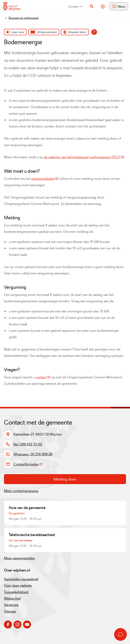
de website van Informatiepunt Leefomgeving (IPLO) (84, 157)
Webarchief (12, 598)
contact (43, 377)
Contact (75, 6)
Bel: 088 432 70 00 (28, 444)
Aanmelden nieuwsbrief (21, 579)
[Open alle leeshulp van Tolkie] (94, 32)
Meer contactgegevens (21, 491)
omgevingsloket (45, 179)
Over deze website (18, 585)
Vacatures (11, 605)
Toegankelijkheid (16, 592)
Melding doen (65, 479)
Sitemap (10, 611)
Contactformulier (28, 464)
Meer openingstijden (19, 558)
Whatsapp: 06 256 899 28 (33, 454)
